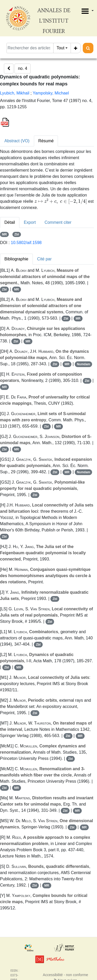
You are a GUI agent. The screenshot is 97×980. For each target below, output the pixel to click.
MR (5, 234)
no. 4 (23, 68)
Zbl (17, 234)
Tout (61, 48)
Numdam (83, 364)
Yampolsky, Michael (51, 93)
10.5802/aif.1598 (26, 243)
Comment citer (58, 222)
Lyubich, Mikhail (15, 93)
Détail (10, 222)
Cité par (44, 259)
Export (30, 222)
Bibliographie (16, 259)
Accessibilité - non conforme (66, 975)
